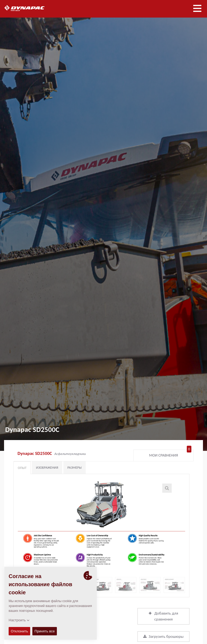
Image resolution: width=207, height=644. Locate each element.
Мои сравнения (170, 454)
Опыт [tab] (22, 468)
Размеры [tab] (75, 467)
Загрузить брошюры (163, 636)
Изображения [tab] (47, 467)
